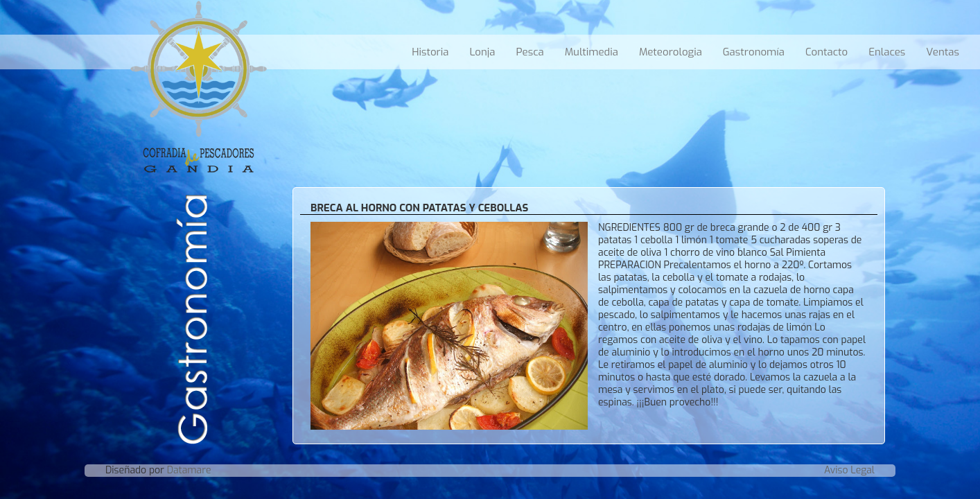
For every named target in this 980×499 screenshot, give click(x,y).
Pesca (530, 52)
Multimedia (592, 52)
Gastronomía (754, 52)
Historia (430, 52)
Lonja (482, 52)
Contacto (826, 52)
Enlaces (887, 52)
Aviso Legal (849, 470)
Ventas (943, 52)
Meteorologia (671, 52)
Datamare (189, 470)
